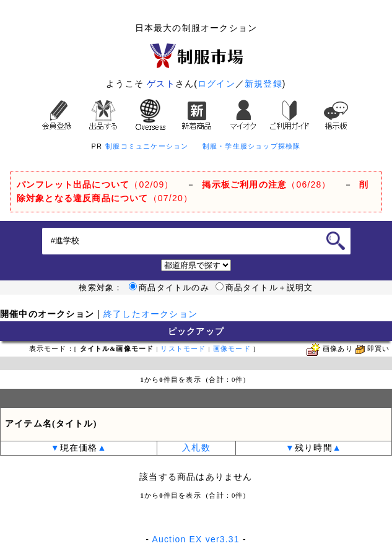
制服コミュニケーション (147, 146)
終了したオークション (150, 314)
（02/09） (95, 184)
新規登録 (264, 84)
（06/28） (266, 184)
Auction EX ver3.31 (195, 539)
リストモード (183, 349)
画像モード (232, 349)
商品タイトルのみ (169, 288)
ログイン (216, 84)
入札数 (196, 448)
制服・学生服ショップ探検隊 (252, 146)
